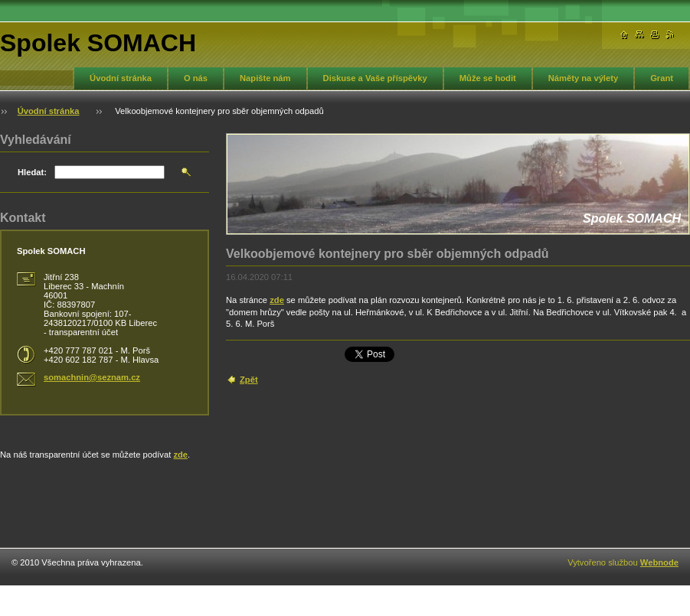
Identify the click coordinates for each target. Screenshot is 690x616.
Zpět (249, 380)
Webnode (659, 562)
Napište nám (265, 78)
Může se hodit (488, 78)
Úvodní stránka (121, 78)
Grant (662, 78)
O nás (196, 78)
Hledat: (32, 172)
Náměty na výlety (583, 78)
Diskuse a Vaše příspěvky (375, 78)
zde (277, 300)
